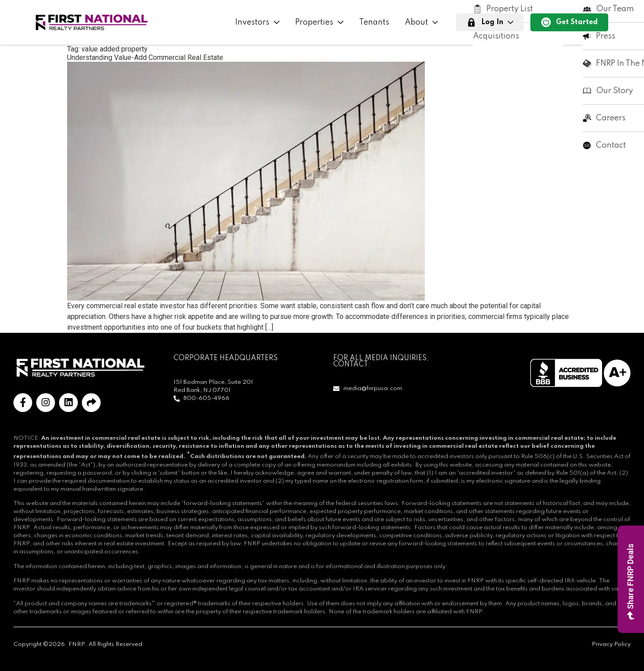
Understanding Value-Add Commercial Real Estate (145, 57)
